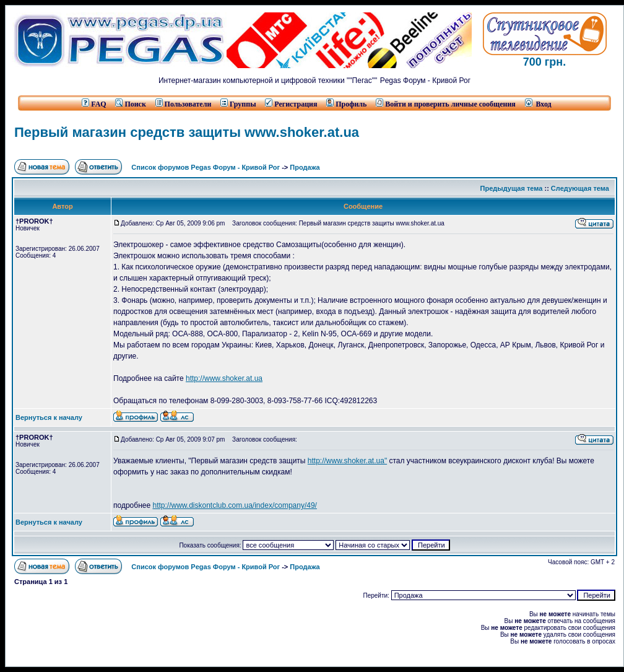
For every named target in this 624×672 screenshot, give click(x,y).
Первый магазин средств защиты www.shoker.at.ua (187, 132)
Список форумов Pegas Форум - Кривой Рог (206, 167)
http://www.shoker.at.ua (224, 378)
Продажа (305, 167)
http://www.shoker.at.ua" (347, 461)
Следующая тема (580, 188)
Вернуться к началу (49, 417)
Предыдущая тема (512, 188)
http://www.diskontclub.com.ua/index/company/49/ (234, 505)
